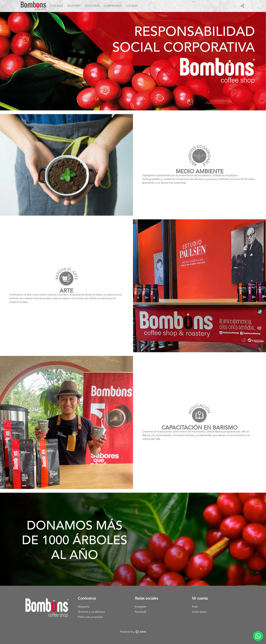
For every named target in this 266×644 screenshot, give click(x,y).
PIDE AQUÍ (57, 6)
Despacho (84, 607)
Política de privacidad (90, 617)
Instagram (141, 607)
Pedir (195, 607)
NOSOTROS (92, 6)
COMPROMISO (113, 6)
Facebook (141, 612)
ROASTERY (74, 6)
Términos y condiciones (91, 612)
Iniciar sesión (199, 612)
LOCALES (132, 6)
